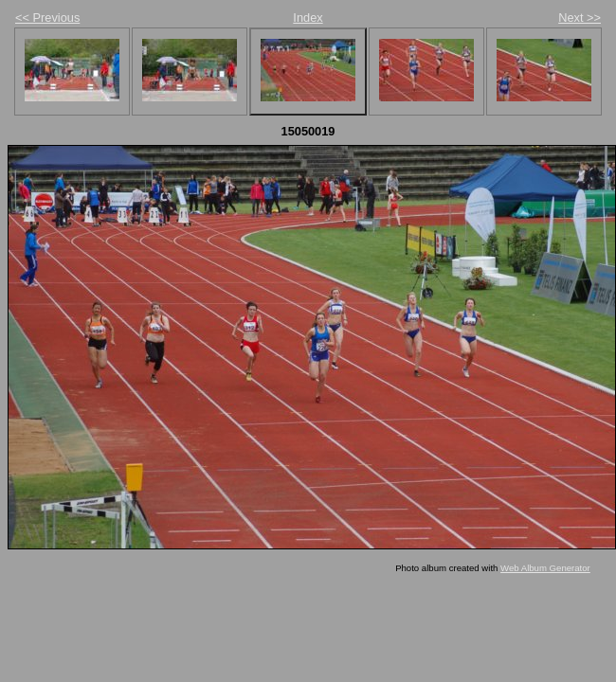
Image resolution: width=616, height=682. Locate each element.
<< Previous (47, 18)
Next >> (580, 18)
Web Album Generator (545, 568)
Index (308, 18)
